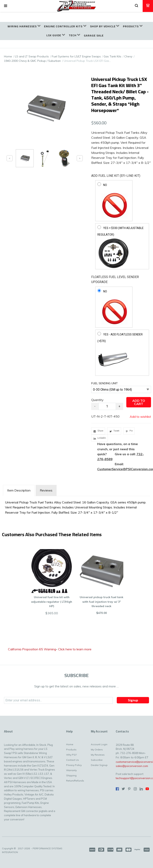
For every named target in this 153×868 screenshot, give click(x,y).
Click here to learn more (75, 649)
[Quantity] (107, 406)
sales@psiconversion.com (132, 766)
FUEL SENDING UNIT (104, 383)
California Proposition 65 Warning (32, 649)
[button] (6, 6)
